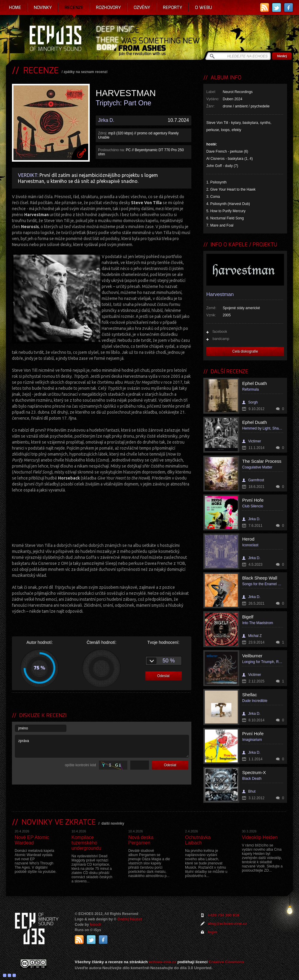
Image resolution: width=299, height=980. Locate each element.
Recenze (74, 7)
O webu (203, 7)
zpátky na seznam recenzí (86, 72)
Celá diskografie (245, 351)
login (212, 932)
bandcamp (221, 339)
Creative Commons (226, 962)
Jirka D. (106, 120)
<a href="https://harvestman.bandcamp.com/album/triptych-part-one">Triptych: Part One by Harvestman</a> (102, 517)
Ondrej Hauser (130, 919)
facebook (220, 332)
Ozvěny (142, 7)
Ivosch (96, 925)
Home (15, 7)
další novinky (113, 823)
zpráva (102, 746)
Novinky (43, 7)
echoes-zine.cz (163, 962)
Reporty (173, 7)
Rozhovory (109, 7)
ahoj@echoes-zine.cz (227, 924)
